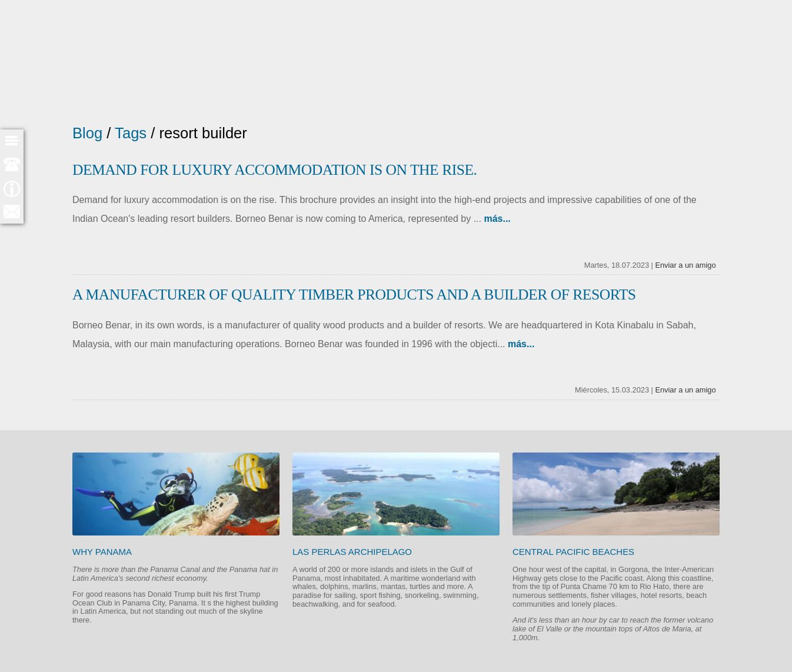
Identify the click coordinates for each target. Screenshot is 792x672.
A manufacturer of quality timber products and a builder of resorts (354, 295)
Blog (87, 133)
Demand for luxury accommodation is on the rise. (275, 170)
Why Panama (102, 552)
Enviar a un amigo (685, 265)
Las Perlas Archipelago (352, 552)
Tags (131, 133)
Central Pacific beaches (573, 552)
